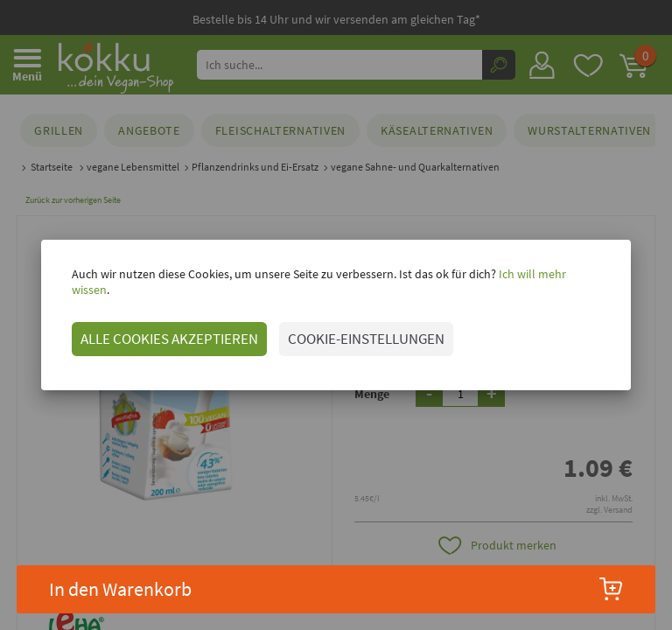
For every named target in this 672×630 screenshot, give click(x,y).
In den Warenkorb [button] (336, 589)
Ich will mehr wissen (547, 282)
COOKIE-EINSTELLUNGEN (364, 331)
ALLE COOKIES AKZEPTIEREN (167, 331)
